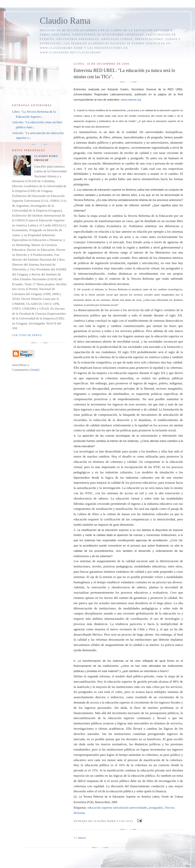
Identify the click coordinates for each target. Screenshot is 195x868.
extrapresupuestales (86, 755)
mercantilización (84, 681)
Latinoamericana (121, 94)
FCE (90, 802)
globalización (145, 613)
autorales (93, 734)
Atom (34, 370)
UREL (179, 89)
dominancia (106, 148)
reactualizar (81, 592)
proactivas (101, 399)
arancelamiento (83, 697)
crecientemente (141, 148)
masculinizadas (134, 137)
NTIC (157, 467)
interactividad (166, 519)
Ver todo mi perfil (27, 335)
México (97, 634)
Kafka (171, 116)
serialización (104, 509)
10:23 (130, 821)
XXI (133, 352)
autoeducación (86, 488)
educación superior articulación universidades (118, 808)
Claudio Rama (65, 21)
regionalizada (160, 148)
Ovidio (132, 121)
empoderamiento (129, 399)
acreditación (160, 540)
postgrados (173, 268)
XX (180, 315)
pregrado (157, 137)
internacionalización (91, 274)
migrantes (80, 394)
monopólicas (174, 132)
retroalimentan (148, 274)
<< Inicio (80, 838)
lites (96, 514)
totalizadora (105, 121)
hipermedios (82, 478)
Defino (78, 676)
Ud (180, 540)
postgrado (137, 158)
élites (107, 137)
